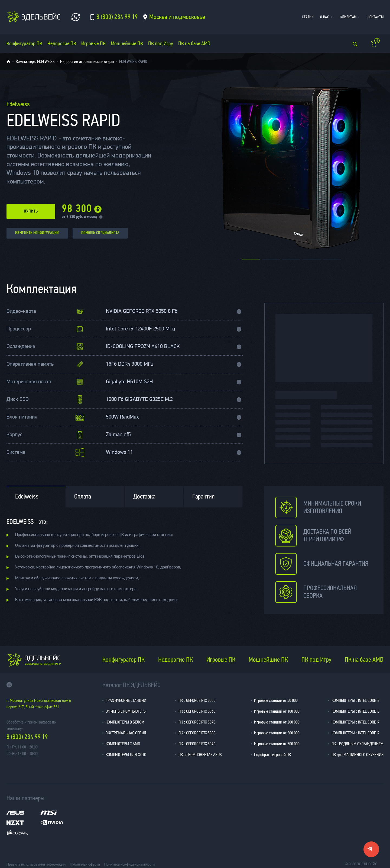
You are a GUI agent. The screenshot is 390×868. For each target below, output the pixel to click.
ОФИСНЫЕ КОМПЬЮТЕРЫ (126, 711)
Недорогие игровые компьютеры (87, 62)
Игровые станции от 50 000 (276, 700)
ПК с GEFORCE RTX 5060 (197, 711)
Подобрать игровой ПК (272, 755)
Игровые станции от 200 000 (277, 722)
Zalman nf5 (118, 435)
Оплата (83, 496)
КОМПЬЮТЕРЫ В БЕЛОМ (125, 722)
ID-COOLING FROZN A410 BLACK (143, 347)
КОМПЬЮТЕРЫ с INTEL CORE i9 (355, 733)
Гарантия (203, 496)
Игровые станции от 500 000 (277, 744)
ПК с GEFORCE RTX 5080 (197, 733)
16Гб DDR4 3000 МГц (130, 364)
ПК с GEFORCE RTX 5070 (197, 722)
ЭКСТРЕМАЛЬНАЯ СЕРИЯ (126, 733)
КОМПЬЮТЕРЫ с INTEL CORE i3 (355, 700)
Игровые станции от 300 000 (277, 733)
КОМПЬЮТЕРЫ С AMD (123, 744)
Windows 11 (119, 452)
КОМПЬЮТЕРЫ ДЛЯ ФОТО (126, 755)
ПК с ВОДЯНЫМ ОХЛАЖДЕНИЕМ (357, 744)
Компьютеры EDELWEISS (35, 62)
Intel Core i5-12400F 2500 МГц (140, 329)
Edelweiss (27, 496)
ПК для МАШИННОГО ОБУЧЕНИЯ (357, 755)
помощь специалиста (100, 233)
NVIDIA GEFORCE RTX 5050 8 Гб (142, 311)
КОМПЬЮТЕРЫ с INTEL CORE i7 (355, 722)
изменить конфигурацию (37, 233)
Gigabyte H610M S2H (129, 382)
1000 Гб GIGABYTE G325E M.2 (139, 400)
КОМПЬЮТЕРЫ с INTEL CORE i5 (355, 711)
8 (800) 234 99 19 (27, 737)
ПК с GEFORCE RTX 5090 (197, 744)
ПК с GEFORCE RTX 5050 (197, 700)
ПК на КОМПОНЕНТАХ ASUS (200, 755)
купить (31, 211)
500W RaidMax (122, 417)
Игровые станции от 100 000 (277, 711)
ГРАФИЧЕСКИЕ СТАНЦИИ (126, 700)
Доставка (144, 496)
